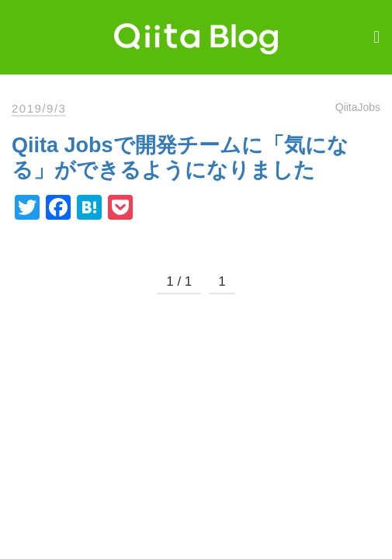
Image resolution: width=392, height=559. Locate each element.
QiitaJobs (358, 107)
